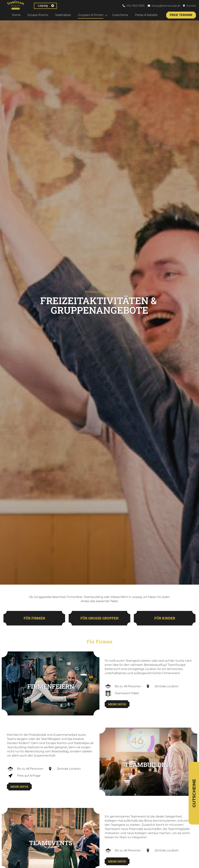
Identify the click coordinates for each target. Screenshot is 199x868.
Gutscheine (120, 15)
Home (16, 15)
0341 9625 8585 (135, 6)
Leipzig (41, 6)
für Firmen (34, 619)
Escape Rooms (38, 15)
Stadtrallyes (63, 15)
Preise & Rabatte (146, 15)
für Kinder (165, 619)
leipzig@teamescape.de (166, 6)
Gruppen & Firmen (90, 15)
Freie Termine (181, 15)
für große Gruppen (99, 619)
